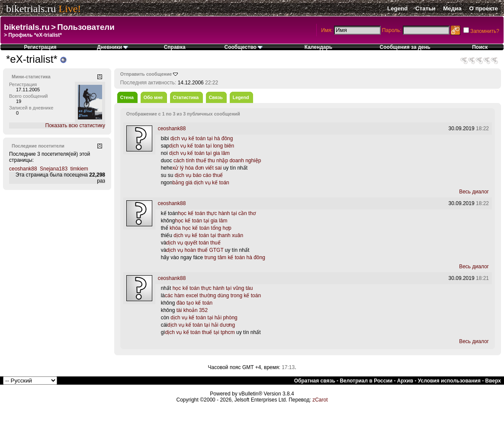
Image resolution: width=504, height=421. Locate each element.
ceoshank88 (23, 169)
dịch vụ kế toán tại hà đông (202, 138)
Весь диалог (474, 192)
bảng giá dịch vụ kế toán (201, 183)
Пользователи (86, 27)
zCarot (320, 400)
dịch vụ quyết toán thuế (193, 243)
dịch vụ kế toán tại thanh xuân (208, 235)
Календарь (319, 47)
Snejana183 (54, 169)
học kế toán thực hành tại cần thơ (217, 213)
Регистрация (40, 47)
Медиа (452, 8)
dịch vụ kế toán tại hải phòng (204, 318)
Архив (405, 381)
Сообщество (243, 47)
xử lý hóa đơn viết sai (197, 168)
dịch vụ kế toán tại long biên (202, 146)
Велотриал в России (366, 381)
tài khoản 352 (192, 310)
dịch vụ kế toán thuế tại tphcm (200, 332)
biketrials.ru (31, 9)
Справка (175, 47)
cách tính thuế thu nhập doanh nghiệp (217, 161)
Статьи (425, 8)
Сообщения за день (405, 47)
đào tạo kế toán (194, 303)
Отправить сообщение (146, 74)
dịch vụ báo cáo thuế (199, 175)
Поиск (480, 47)
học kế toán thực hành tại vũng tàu (213, 288)
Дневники (112, 47)
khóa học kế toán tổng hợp (201, 228)
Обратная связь (315, 381)
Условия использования (449, 381)
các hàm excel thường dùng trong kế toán (213, 296)
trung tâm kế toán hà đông (234, 257)
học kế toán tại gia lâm (201, 221)
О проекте (484, 8)
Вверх (493, 381)
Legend (397, 8)
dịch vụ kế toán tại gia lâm (199, 153)
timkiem (79, 169)
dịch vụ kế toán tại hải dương (201, 325)
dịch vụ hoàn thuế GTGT (195, 250)
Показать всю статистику (75, 125)
